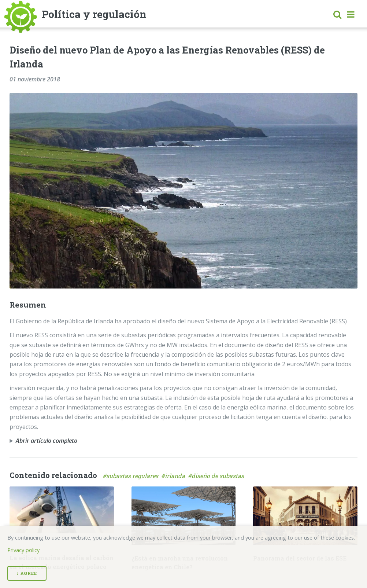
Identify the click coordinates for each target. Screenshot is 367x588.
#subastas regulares (132, 476)
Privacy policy (23, 550)
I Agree (27, 573)
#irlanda (175, 476)
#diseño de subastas (217, 476)
